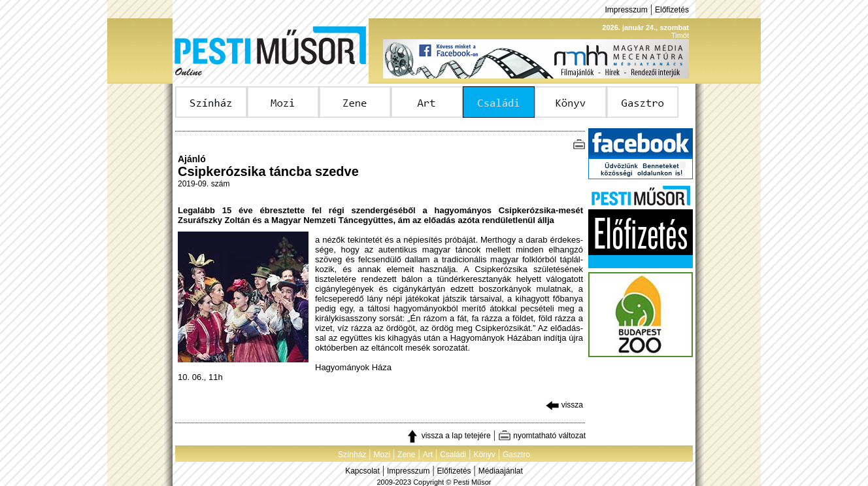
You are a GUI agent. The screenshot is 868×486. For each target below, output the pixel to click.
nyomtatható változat (542, 436)
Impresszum (626, 10)
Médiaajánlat (501, 471)
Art (428, 455)
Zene (406, 455)
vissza (564, 405)
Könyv (484, 455)
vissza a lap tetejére (448, 436)
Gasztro (516, 455)
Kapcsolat (362, 471)
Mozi (382, 455)
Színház (352, 455)
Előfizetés (672, 10)
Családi (453, 455)
